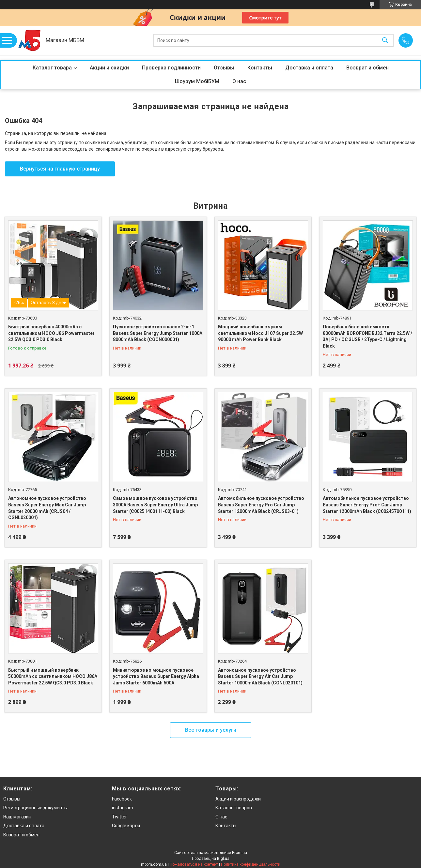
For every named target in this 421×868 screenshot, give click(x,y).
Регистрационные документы (35, 808)
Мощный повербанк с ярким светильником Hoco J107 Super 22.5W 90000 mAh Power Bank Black (260, 333)
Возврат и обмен (367, 68)
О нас (239, 81)
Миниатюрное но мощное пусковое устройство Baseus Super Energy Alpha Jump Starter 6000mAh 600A (156, 676)
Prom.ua (240, 853)
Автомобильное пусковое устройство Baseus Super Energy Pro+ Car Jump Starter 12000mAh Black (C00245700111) (367, 505)
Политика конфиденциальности (251, 864)
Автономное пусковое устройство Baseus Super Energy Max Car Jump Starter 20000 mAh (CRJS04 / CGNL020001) (47, 508)
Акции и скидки (109, 68)
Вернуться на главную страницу (60, 169)
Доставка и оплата (309, 68)
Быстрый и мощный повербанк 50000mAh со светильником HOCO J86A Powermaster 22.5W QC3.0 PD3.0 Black (53, 676)
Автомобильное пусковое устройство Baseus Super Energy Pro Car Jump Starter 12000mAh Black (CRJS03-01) (261, 505)
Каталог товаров (234, 808)
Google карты (126, 826)
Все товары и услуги (211, 730)
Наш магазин (17, 817)
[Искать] (385, 41)
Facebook (122, 799)
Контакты (260, 68)
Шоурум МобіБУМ (197, 81)
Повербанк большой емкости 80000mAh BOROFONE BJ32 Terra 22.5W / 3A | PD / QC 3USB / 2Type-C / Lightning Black (367, 336)
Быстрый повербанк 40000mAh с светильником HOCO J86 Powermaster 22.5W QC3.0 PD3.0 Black (51, 333)
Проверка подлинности (171, 68)
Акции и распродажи (238, 799)
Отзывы (224, 68)
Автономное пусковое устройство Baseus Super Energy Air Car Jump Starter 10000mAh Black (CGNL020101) (260, 676)
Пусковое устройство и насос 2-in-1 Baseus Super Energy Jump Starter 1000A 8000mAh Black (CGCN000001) (158, 333)
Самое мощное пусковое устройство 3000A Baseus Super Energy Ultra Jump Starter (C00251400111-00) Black (155, 505)
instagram (123, 808)
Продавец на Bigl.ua (211, 859)
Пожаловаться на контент (194, 864)
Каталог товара (52, 68)
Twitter (119, 817)
